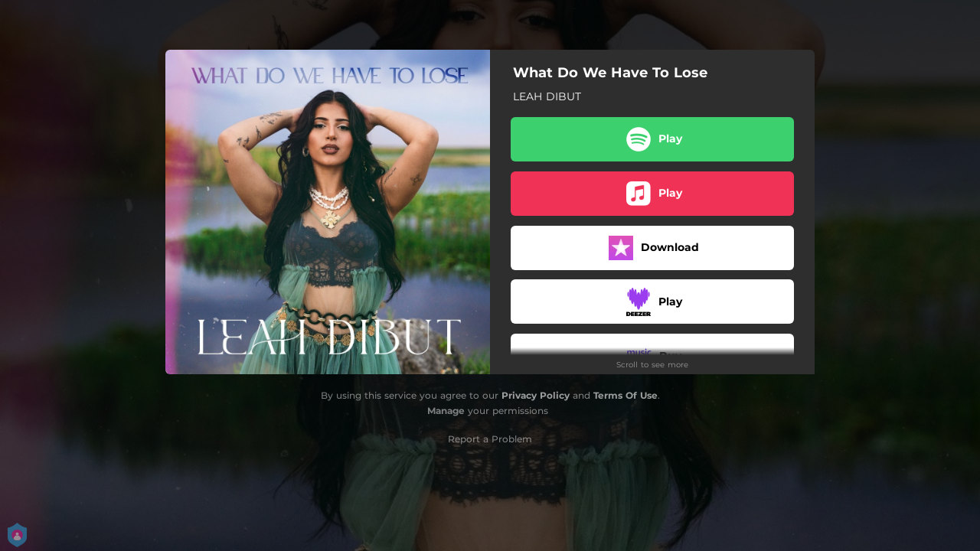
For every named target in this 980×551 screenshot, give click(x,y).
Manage (446, 411)
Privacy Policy (536, 395)
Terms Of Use (626, 395)
